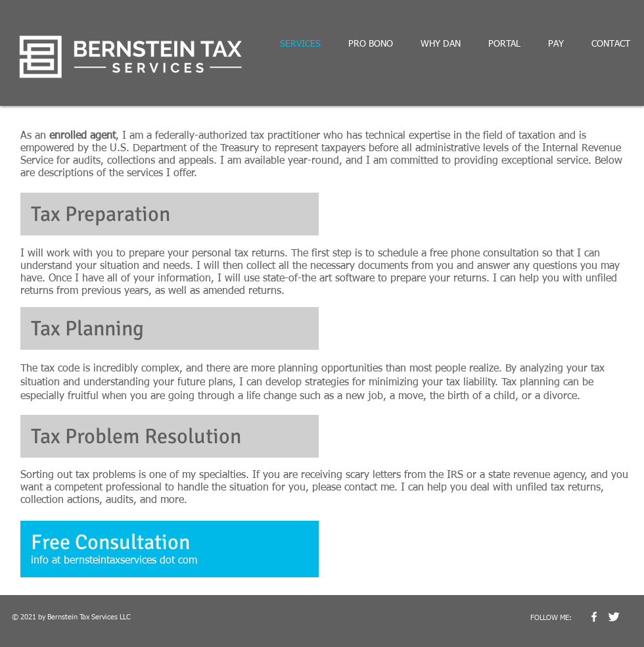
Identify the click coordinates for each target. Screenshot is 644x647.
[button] (170, 549)
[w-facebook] (594, 617)
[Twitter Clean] (614, 617)
